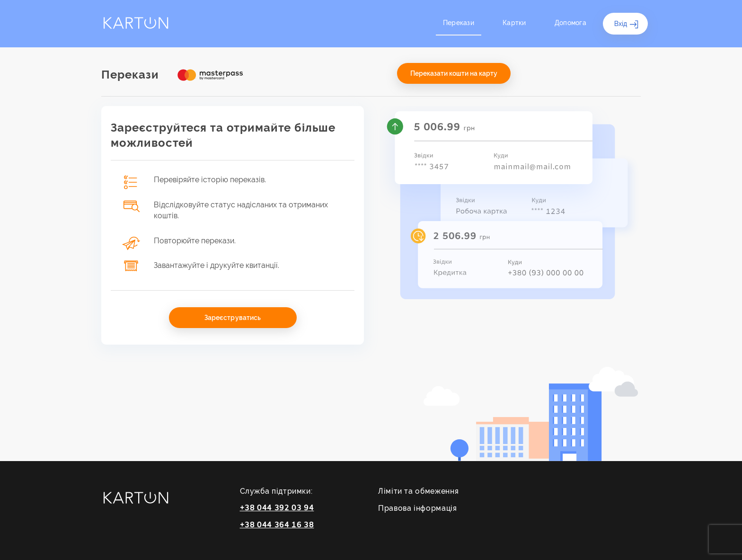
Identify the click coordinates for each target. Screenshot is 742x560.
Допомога (570, 23)
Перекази (459, 23)
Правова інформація (418, 508)
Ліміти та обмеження (418, 491)
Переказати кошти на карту (454, 73)
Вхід (627, 25)
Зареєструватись (232, 318)
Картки (514, 23)
